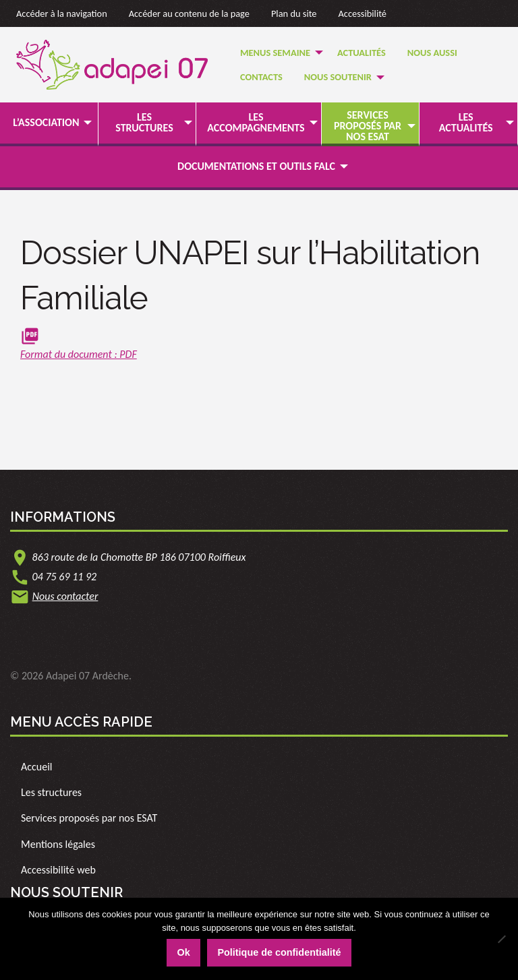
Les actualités (466, 122)
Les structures (144, 122)
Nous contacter (65, 596)
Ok (183, 952)
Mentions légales (58, 844)
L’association (46, 122)
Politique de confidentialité (279, 952)
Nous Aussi (432, 53)
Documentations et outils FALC (256, 166)
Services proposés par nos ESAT (368, 126)
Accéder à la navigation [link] (62, 13)
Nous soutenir (338, 77)
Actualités (362, 53)
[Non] (501, 939)
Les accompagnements (256, 122)
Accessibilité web (58, 870)
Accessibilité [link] (363, 13)
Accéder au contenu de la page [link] (189, 13)
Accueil (37, 767)
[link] (259, 346)
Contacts (261, 77)
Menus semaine (275, 53)
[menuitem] (278, 52)
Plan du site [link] (294, 13)
